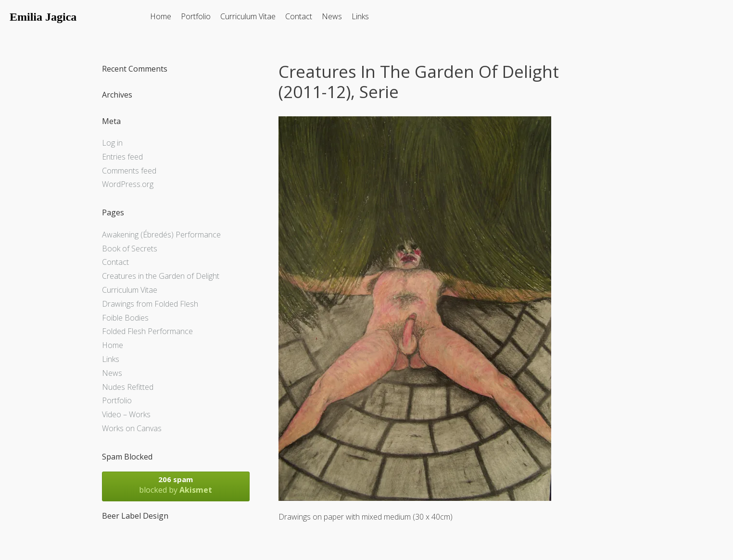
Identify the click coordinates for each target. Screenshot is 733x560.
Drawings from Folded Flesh (150, 304)
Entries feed (122, 157)
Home (161, 16)
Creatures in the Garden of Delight (161, 276)
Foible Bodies (125, 318)
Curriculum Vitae (248, 16)
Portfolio (196, 16)
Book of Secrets (130, 249)
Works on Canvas (132, 428)
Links (360, 16)
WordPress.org (128, 184)
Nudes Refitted (128, 387)
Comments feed (129, 171)
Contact (299, 16)
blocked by (176, 485)
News (332, 16)
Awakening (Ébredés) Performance (161, 235)
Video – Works (126, 414)
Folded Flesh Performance (147, 331)
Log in (112, 143)
